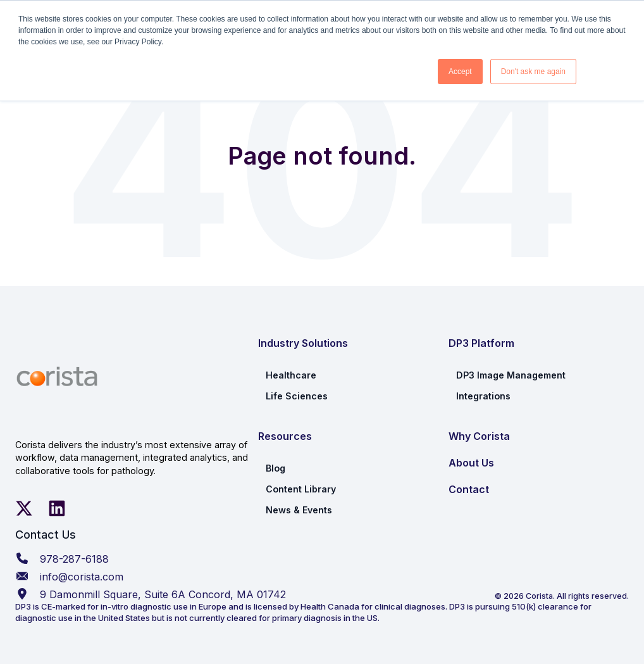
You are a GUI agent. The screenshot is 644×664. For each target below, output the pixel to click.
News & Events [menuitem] (299, 510)
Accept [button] (460, 72)
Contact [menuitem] (469, 489)
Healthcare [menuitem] (291, 375)
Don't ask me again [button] (533, 72)
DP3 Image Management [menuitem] (511, 375)
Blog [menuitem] (276, 468)
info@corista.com (82, 577)
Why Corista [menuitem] (479, 436)
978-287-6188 (74, 559)
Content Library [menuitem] (301, 489)
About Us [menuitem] (471, 463)
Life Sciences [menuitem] (297, 396)
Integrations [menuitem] (483, 396)
